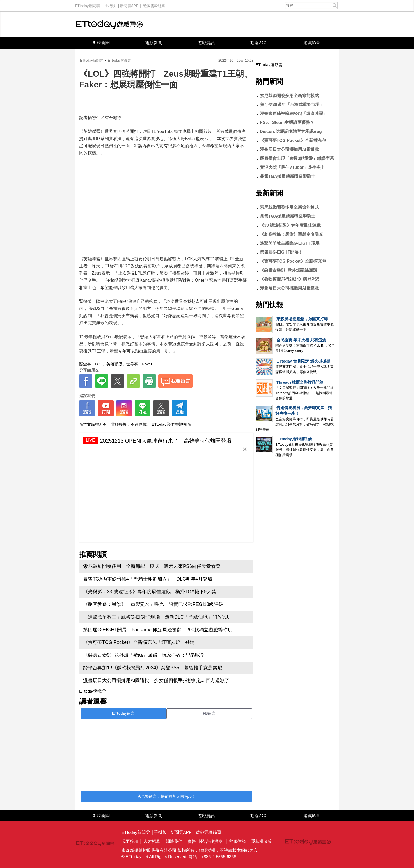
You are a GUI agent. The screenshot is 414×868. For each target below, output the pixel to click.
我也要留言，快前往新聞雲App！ (166, 796)
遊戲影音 (312, 43)
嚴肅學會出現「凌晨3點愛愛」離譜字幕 (297, 158)
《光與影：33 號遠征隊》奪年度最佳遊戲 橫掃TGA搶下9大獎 (150, 592)
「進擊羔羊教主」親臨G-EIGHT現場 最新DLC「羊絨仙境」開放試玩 (157, 617)
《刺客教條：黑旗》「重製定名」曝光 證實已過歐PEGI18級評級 (153, 604)
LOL (99, 364)
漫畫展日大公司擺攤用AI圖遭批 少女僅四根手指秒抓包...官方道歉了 (156, 680)
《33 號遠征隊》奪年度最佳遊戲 (290, 225)
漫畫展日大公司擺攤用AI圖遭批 (289, 149)
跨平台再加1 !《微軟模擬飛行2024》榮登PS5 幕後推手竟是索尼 (153, 668)
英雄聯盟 (114, 364)
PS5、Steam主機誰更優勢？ (287, 122)
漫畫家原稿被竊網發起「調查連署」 (294, 113)
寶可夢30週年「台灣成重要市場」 (292, 105)
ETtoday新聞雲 (87, 4)
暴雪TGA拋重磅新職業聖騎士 (288, 176)
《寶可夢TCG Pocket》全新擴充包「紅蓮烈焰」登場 (141, 642)
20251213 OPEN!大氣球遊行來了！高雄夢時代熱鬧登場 (166, 441)
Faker (147, 364)
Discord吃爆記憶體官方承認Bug (291, 131)
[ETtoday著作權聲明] (169, 424)
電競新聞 (154, 43)
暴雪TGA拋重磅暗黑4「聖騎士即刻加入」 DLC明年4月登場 (148, 579)
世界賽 (132, 364)
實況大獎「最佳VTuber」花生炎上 (292, 167)
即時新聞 (101, 43)
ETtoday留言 (124, 713)
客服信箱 (237, 841)
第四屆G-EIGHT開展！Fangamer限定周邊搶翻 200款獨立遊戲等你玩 (158, 630)
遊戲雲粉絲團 (154, 4)
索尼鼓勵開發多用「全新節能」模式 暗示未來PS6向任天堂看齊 (152, 566)
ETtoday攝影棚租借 (294, 439)
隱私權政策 (261, 841)
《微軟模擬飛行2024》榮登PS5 (290, 279)
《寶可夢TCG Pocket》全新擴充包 (293, 140)
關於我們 (174, 841)
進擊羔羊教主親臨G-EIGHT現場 (290, 243)
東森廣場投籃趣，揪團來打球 (302, 319)
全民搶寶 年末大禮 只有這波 (301, 340)
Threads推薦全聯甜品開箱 (300, 382)
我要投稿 (130, 841)
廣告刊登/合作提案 (205, 841)
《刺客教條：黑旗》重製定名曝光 (291, 234)
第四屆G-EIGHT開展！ (281, 252)
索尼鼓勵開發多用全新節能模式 (289, 96)
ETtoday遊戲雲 (109, 24)
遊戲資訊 (206, 43)
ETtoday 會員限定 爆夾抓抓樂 (303, 361)
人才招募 (152, 841)
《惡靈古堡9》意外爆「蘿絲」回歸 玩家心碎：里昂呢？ (144, 655)
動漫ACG (259, 43)
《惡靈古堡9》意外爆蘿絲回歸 (288, 270)
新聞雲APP (129, 4)
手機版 (110, 4)
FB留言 (209, 713)
